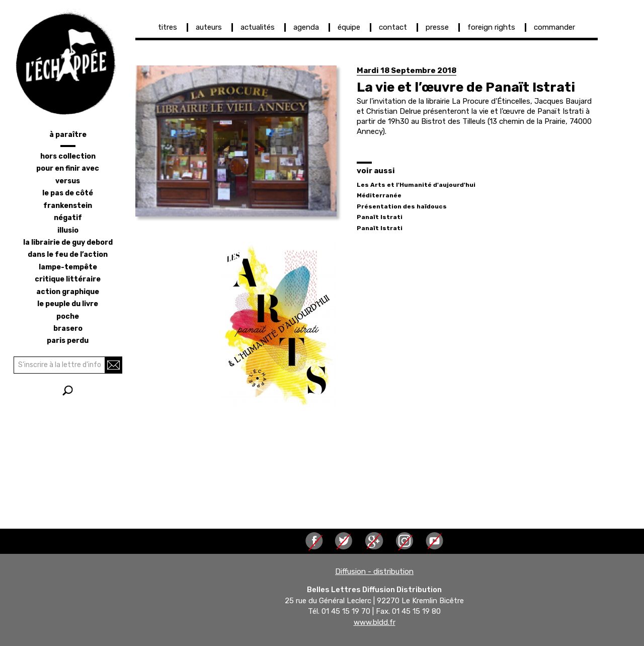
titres (168, 27)
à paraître (68, 135)
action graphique (68, 292)
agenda (306, 27)
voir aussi (376, 171)
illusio (68, 230)
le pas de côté (68, 193)
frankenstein (68, 206)
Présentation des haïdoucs (402, 206)
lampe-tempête (68, 267)
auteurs (209, 27)
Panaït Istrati (380, 217)
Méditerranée (379, 195)
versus (68, 181)
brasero (68, 329)
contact (393, 27)
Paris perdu (68, 341)
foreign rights (491, 27)
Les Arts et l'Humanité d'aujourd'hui (416, 185)
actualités (258, 27)
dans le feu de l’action (68, 255)
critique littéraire (68, 279)
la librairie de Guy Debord (68, 242)
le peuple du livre (68, 304)
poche (68, 316)
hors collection (68, 156)
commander (554, 27)
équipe (349, 27)
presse (437, 27)
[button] (236, 141)
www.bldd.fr (375, 622)
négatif (68, 218)
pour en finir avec (68, 168)
